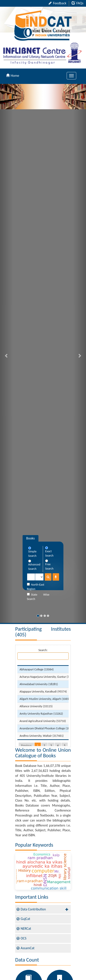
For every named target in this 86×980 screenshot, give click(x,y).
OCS (23, 938)
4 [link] (58, 746)
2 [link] (44, 746)
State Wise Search (38, 597)
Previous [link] (26, 746)
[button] (6, 353)
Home (13, 76)
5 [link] (65, 746)
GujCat (25, 919)
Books (31, 538)
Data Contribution (33, 909)
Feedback (57, 3)
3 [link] (51, 746)
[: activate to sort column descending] (48, 663)
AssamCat (28, 948)
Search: (43, 654)
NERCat (26, 929)
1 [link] (38, 746)
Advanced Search (34, 565)
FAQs (78, 3)
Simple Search (32, 552)
